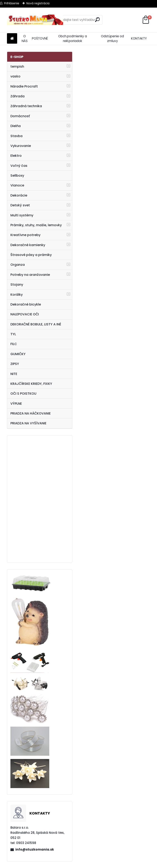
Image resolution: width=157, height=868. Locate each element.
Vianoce (17, 185)
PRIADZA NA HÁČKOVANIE (31, 413)
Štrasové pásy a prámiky (31, 255)
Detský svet (20, 205)
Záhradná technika (26, 106)
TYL (13, 334)
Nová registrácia (38, 3)
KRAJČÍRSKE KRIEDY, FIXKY (31, 384)
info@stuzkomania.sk (35, 849)
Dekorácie (19, 195)
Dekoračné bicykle (26, 304)
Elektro (16, 156)
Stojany (17, 285)
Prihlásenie (12, 3)
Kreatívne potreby (25, 235)
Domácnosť (20, 116)
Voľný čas (19, 166)
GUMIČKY (18, 354)
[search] (97, 20)
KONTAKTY (139, 38)
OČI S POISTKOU (23, 394)
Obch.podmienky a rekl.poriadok (73, 39)
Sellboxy (17, 176)
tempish (17, 66)
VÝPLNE (16, 404)
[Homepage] (12, 39)
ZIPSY (15, 364)
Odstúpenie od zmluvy (112, 39)
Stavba (16, 136)
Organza (18, 265)
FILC (14, 344)
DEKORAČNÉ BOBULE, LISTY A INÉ (36, 324)
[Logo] (35, 20)
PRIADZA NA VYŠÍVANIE (28, 423)
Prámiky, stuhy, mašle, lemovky (36, 225)
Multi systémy (22, 215)
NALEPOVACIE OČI (25, 314)
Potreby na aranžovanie (30, 275)
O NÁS (25, 39)
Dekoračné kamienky (28, 245)
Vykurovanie (21, 146)
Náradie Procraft (24, 86)
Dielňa (16, 126)
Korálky (17, 295)
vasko (15, 76)
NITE (14, 374)
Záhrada (17, 96)
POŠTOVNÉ (40, 38)
